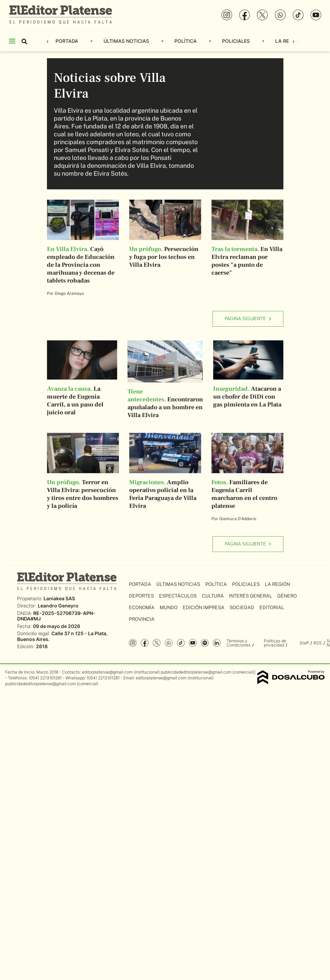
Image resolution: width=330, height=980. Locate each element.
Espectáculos (178, 596)
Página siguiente (248, 319)
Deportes (141, 596)
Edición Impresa (204, 607)
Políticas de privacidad (275, 643)
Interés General (250, 596)
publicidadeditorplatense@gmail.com (196, 672)
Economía (142, 607)
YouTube (193, 643)
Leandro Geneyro (58, 606)
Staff (304, 643)
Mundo (169, 607)
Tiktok (181, 643)
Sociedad (242, 607)
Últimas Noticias (126, 41)
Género (287, 596)
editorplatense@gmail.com (107, 672)
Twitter (157, 643)
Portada (67, 41)
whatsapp (169, 643)
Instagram (133, 643)
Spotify (205, 643)
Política (186, 41)
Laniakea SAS (59, 598)
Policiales (236, 41)
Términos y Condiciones (239, 643)
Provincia (142, 619)
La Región (288, 41)
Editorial (272, 607)
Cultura (213, 596)
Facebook (145, 643)
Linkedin (217, 643)
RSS (318, 643)
